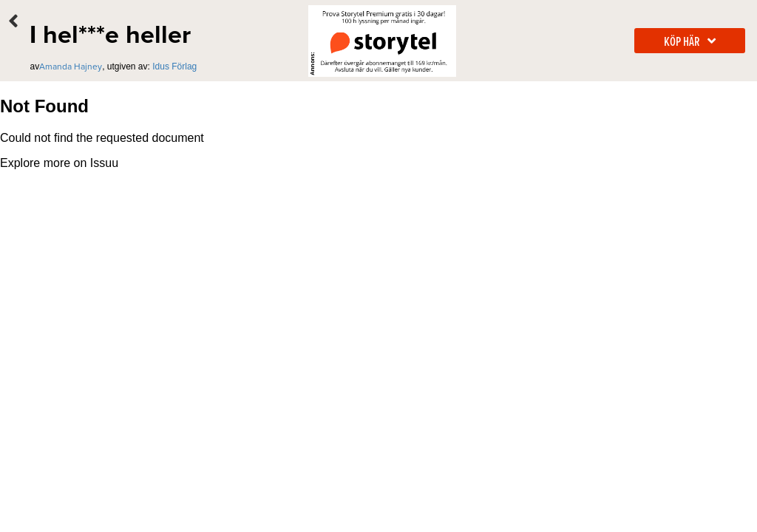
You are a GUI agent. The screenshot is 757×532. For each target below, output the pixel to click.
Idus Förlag (174, 66)
